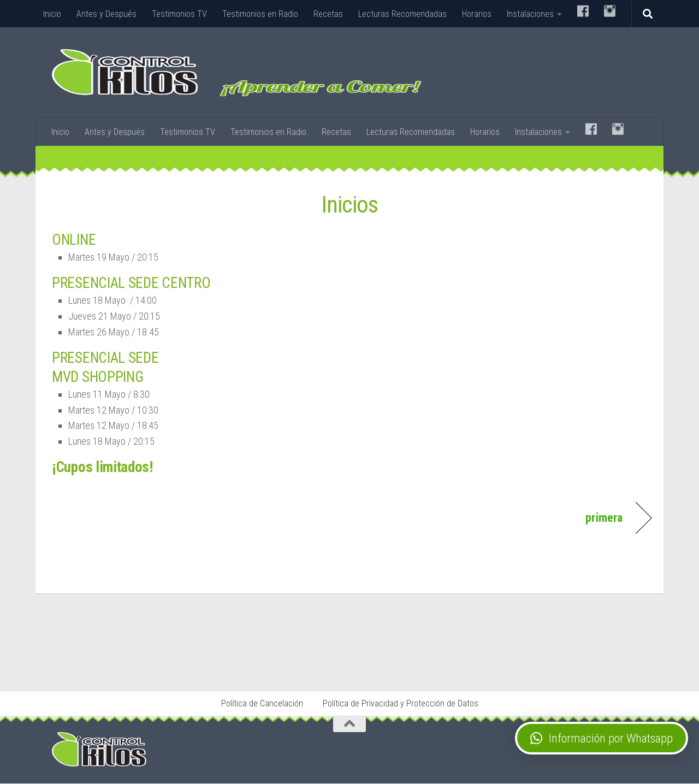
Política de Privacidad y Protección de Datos (401, 704)
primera (602, 517)
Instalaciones (530, 14)
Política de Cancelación (262, 704)
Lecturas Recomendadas (402, 14)
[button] (602, 738)
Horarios (477, 14)
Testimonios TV (179, 14)
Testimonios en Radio (260, 14)
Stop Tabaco (216, 661)
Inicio (52, 14)
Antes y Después (106, 14)
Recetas (328, 14)
